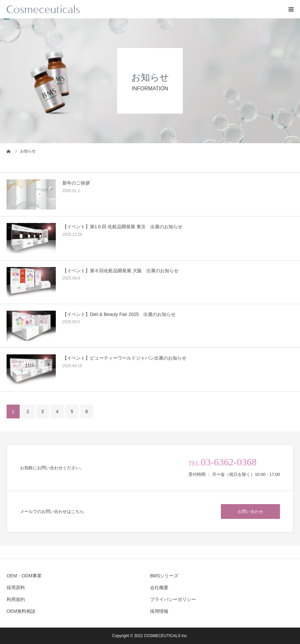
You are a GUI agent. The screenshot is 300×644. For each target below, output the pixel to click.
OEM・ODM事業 (24, 576)
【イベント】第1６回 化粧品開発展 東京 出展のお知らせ (122, 227)
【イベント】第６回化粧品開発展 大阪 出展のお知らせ (120, 271)
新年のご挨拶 (76, 183)
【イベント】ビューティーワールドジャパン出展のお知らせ (124, 358)
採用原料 (16, 588)
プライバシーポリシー (173, 599)
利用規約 (16, 599)
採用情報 (159, 611)
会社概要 (159, 588)
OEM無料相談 (21, 611)
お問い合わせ (250, 511)
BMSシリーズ (164, 576)
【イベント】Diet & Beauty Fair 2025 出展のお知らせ (119, 314)
